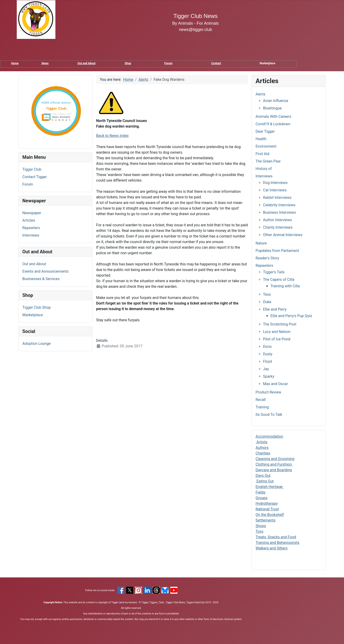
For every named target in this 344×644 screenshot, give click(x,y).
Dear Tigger (265, 131)
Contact (216, 63)
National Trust (267, 509)
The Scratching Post (280, 324)
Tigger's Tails (274, 272)
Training (262, 407)
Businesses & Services (41, 279)
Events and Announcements (45, 271)
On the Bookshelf (270, 515)
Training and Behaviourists (277, 543)
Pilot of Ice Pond (277, 339)
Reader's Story (267, 258)
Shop (128, 63)
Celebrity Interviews (279, 205)
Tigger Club (32, 169)
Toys (260, 531)
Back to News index (112, 136)
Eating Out (265, 481)
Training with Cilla (285, 286)
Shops (261, 526)
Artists (261, 442)
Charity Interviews (278, 227)
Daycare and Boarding (274, 470)
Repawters (31, 228)
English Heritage (270, 487)
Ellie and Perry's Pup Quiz (291, 316)
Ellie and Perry (275, 309)
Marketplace (33, 315)
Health (261, 139)
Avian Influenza (276, 101)
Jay (266, 369)
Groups (261, 498)
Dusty (268, 354)
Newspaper (32, 213)
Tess (267, 294)
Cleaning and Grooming (275, 459)
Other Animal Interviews (283, 235)
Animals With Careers (273, 117)
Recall (261, 400)
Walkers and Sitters (271, 548)
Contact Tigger (35, 177)
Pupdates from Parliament (277, 251)
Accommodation (269, 436)
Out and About (86, 63)
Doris (267, 347)
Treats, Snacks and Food (276, 537)
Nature (261, 243)
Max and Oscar (275, 384)
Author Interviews (278, 220)
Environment (266, 146)
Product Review (268, 392)
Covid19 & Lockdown (273, 124)
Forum (168, 63)
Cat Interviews (275, 190)
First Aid (262, 154)
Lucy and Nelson (277, 332)
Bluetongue (272, 108)
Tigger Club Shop (37, 307)
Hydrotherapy (267, 503)
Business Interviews (280, 212)
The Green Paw (268, 161)
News (45, 63)
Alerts (260, 94)
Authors (262, 448)
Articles (29, 220)
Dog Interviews (275, 183)
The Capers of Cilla (279, 280)
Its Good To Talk (269, 415)
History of (264, 169)
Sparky (269, 376)
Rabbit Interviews (277, 198)
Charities (263, 453)
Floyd (267, 361)
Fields (260, 492)
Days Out (263, 476)
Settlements (266, 520)
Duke (267, 302)
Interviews (31, 235)
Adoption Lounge (37, 344)
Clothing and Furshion (274, 464)
